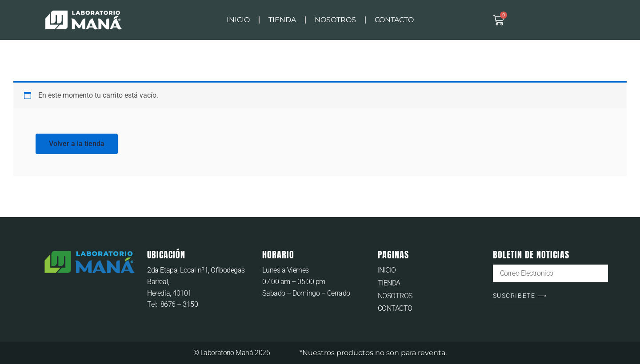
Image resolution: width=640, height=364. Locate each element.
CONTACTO (394, 20)
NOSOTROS (335, 20)
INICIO (238, 20)
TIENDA (282, 20)
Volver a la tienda (77, 144)
